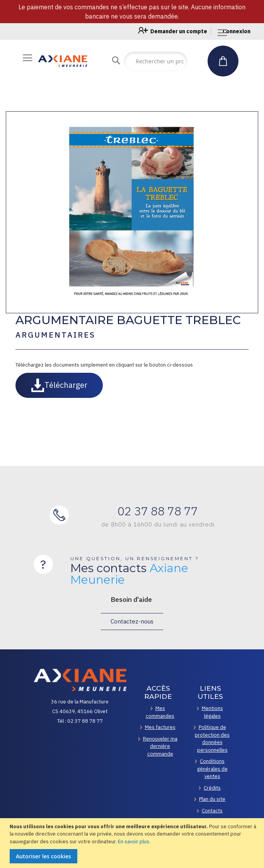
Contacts (212, 811)
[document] (133, 843)
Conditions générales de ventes (212, 769)
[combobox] (156, 61)
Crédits (212, 788)
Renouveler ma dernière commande (160, 746)
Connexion (237, 31)
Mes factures (160, 727)
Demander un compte (179, 31)
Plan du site (212, 799)
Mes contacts (129, 574)
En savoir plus (134, 842)
